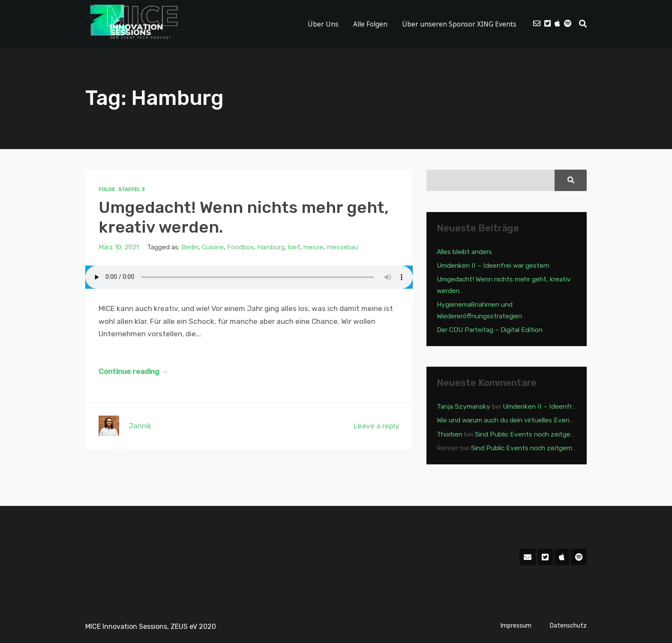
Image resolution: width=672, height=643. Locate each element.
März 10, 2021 (119, 247)
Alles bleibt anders (464, 252)
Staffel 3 (132, 189)
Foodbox (240, 247)
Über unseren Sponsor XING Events (459, 24)
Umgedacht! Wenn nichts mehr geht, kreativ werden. (244, 217)
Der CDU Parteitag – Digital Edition (490, 330)
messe (313, 247)
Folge (107, 189)
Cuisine (213, 247)
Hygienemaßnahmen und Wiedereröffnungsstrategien (479, 310)
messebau (343, 247)
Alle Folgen (370, 24)
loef (294, 247)
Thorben (450, 434)
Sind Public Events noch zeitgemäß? (531, 434)
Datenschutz (568, 626)
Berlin (190, 247)
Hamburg (271, 247)
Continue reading (133, 371)
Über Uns (323, 24)
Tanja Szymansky (463, 406)
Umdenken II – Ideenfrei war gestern (493, 265)
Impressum (516, 626)
